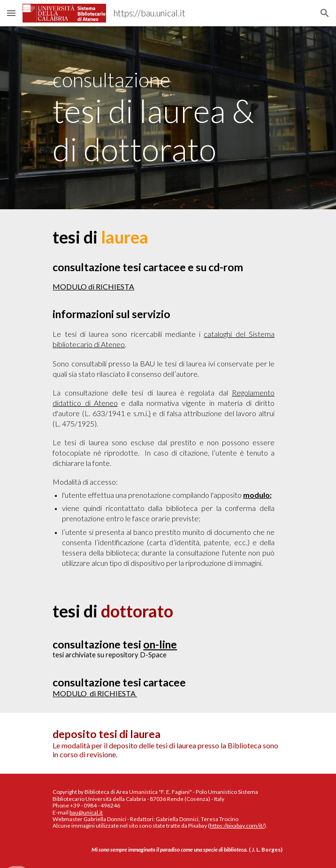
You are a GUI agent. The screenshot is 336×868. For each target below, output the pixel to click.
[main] (168, 118)
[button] (11, 13)
